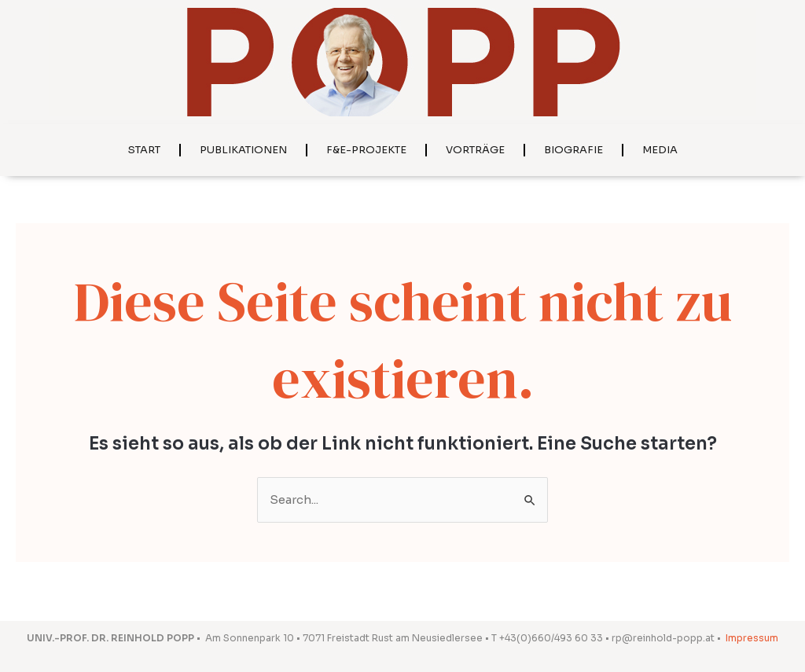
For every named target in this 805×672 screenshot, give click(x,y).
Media (660, 150)
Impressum (752, 638)
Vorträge (475, 150)
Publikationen (243, 150)
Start (144, 150)
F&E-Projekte (366, 150)
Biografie (573, 150)
